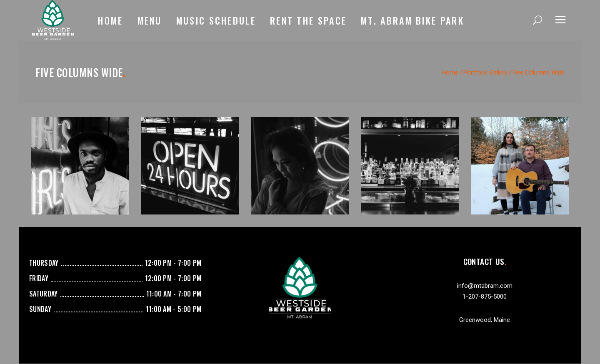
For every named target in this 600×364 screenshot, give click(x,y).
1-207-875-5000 (485, 297)
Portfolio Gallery (485, 72)
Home (450, 72)
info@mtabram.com (485, 286)
